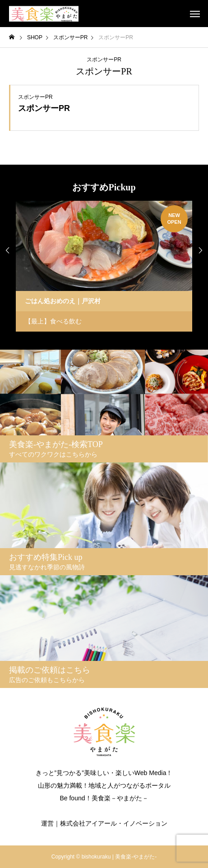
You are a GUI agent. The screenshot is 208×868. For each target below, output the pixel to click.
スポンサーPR (104, 60)
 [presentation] (200, 250)
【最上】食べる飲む (53, 321)
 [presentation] (8, 250)
